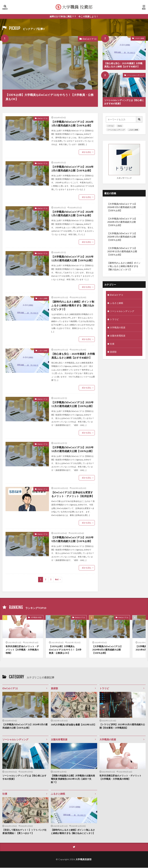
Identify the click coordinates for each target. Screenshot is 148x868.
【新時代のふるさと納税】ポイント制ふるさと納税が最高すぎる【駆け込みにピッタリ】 (73, 305)
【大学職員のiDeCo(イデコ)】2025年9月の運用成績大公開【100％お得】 (72, 539)
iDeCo (120, 126)
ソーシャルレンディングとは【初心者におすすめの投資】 (124, 102)
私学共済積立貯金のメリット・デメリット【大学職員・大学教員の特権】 (22, 650)
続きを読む (87, 152)
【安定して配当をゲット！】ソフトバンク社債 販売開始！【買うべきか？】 (24, 832)
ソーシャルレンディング (135, 75)
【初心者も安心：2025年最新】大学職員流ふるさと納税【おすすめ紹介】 (123, 65)
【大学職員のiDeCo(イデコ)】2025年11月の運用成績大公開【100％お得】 (73, 404)
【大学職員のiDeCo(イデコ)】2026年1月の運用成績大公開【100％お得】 (72, 214)
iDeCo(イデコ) (89, 39)
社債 (112, 346)
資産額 (113, 354)
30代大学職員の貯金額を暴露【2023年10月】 (74, 725)
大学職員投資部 (84, 860)
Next (57, 580)
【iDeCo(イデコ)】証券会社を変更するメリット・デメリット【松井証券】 (73, 494)
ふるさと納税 (139, 38)
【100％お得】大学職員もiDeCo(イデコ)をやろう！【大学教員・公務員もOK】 (50, 97)
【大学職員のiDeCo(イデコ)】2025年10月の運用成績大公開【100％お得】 (73, 449)
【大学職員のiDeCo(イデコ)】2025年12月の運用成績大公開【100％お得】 (73, 259)
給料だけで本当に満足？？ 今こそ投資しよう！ (74, 16)
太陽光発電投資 (118, 337)
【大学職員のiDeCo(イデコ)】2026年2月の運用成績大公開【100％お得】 (72, 169)
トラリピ (111, 126)
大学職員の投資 (118, 329)
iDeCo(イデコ (117, 297)
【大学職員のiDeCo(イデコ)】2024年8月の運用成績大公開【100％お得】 (107, 650)
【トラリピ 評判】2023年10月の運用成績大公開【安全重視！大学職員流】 (122, 726)
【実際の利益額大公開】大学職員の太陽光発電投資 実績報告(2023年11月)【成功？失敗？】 (73, 779)
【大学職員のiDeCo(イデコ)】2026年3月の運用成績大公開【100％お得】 (72, 124)
